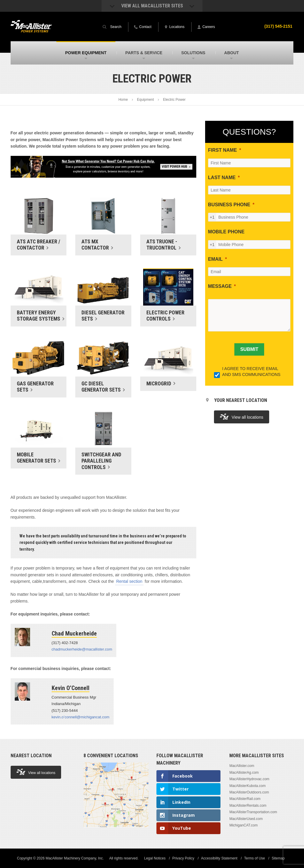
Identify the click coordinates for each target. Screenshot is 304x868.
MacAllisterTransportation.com (253, 812)
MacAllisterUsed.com (246, 819)
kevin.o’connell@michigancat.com (81, 717)
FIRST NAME (223, 150)
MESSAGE (220, 286)
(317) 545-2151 (278, 26)
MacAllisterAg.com (244, 773)
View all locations (242, 417)
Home (123, 100)
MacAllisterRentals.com (248, 806)
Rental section (129, 581)
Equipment (145, 100)
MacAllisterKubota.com (247, 786)
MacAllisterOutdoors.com (249, 792)
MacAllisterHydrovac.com (249, 779)
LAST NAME (222, 178)
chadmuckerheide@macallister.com (82, 649)
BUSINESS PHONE (229, 205)
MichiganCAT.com (243, 825)
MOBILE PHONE (226, 232)
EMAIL (215, 259)
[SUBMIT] (249, 349)
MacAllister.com (242, 766)
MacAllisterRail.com (245, 799)
